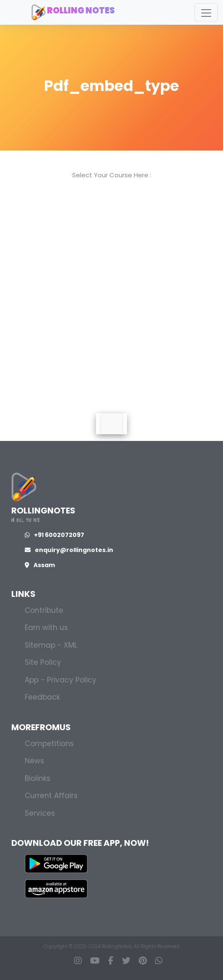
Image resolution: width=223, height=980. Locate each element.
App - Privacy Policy (61, 680)
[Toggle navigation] (206, 12)
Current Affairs (51, 796)
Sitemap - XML (51, 645)
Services (40, 813)
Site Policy (43, 662)
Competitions (49, 744)
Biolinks (38, 778)
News (34, 761)
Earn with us (46, 627)
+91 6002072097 (54, 535)
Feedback (42, 697)
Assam (40, 565)
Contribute (44, 610)
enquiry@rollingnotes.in (69, 550)
